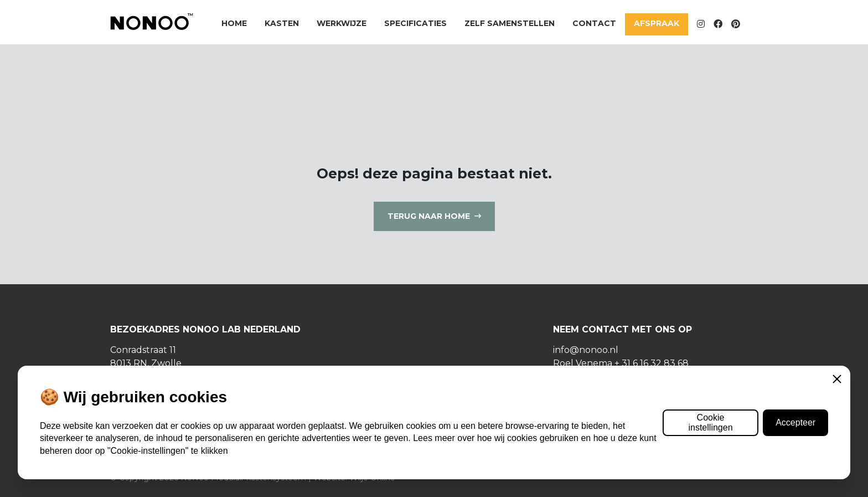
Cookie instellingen (710, 422)
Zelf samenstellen (510, 23)
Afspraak (657, 23)
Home (234, 23)
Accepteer (795, 422)
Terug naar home (429, 216)
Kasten (282, 23)
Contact (594, 23)
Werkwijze (342, 23)
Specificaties (415, 23)
